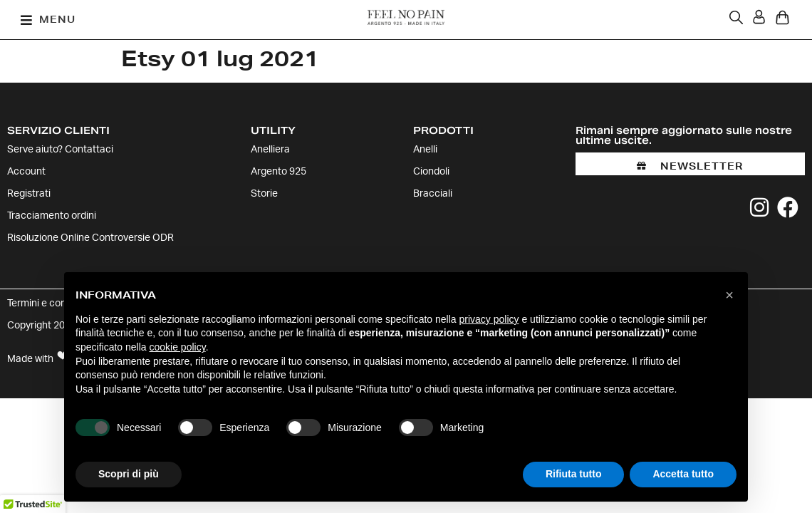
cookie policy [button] (178, 347)
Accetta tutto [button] (683, 474)
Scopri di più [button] (129, 474)
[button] (48, 20)
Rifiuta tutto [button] (574, 474)
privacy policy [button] (489, 319)
